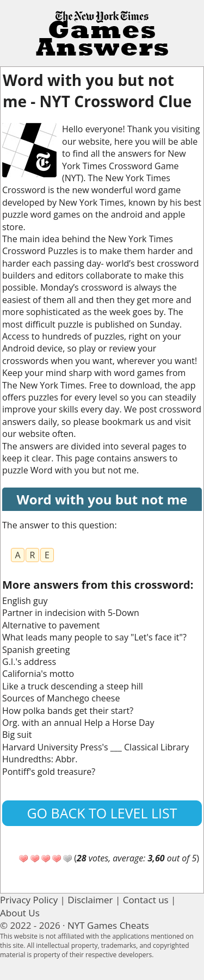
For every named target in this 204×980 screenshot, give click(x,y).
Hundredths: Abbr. (40, 759)
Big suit (17, 735)
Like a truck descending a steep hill (73, 686)
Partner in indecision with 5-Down (71, 613)
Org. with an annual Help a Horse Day (78, 723)
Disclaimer (90, 900)
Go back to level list (102, 813)
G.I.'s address (29, 662)
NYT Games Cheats (108, 925)
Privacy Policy (29, 900)
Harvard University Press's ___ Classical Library (95, 747)
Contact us (146, 900)
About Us (20, 913)
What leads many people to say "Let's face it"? (94, 637)
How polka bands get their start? (68, 711)
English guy (25, 601)
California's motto (38, 674)
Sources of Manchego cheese (61, 698)
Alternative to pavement (51, 625)
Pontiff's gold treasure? (49, 772)
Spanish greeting (36, 650)
